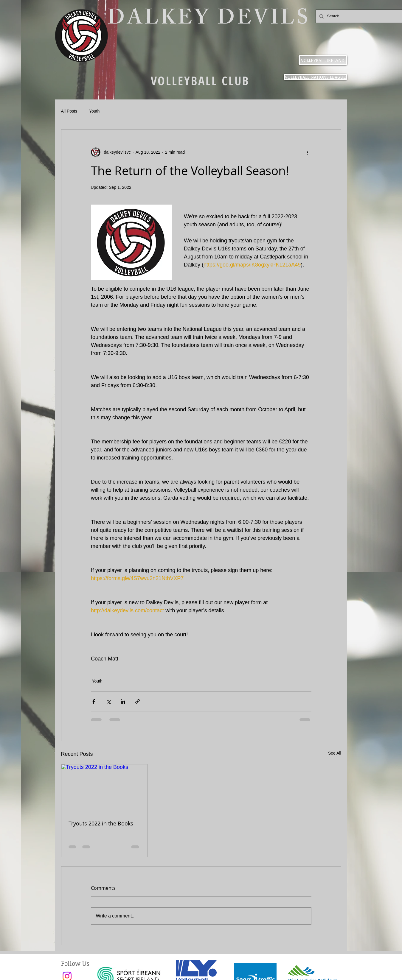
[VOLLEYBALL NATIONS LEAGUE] (315, 77)
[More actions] (308, 152)
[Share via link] (138, 701)
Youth (94, 111)
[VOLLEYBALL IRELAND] (323, 60)
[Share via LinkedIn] (123, 701)
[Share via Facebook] (94, 701)
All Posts (69, 111)
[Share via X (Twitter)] (108, 701)
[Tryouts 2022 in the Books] (104, 789)
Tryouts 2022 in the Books (101, 823)
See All (335, 753)
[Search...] (358, 16)
